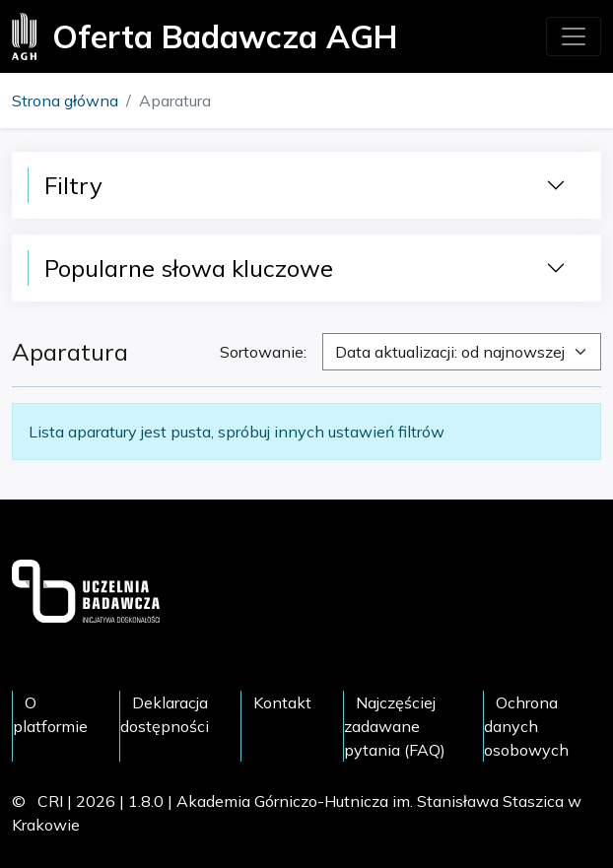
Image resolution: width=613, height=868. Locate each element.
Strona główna (65, 100)
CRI (50, 801)
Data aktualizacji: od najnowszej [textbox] (450, 352)
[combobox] (462, 352)
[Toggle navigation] (574, 36)
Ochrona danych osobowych (526, 726)
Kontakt (282, 702)
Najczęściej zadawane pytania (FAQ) (395, 726)
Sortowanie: (263, 352)
